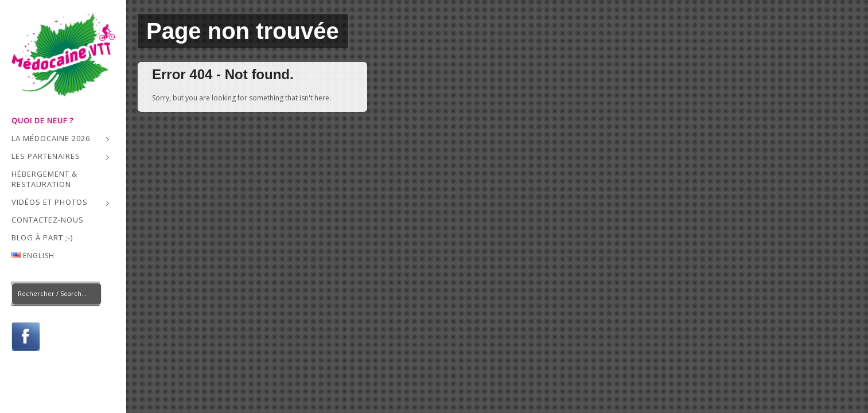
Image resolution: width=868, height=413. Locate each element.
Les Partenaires (61, 157)
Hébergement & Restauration (44, 179)
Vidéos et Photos (61, 203)
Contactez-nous (48, 220)
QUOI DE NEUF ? (42, 120)
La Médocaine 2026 (61, 140)
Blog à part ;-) (42, 237)
